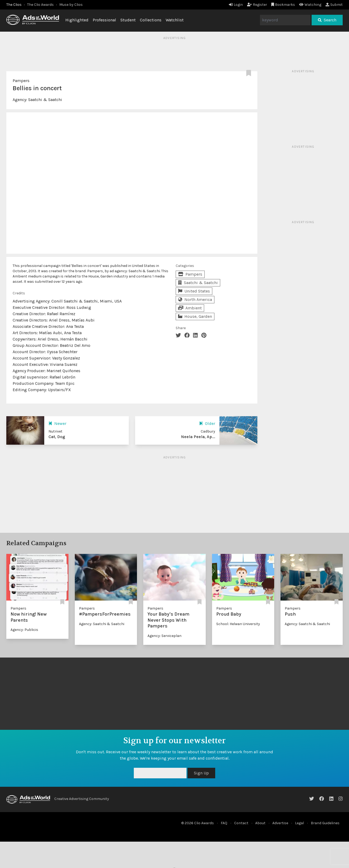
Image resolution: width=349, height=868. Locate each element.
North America (195, 299)
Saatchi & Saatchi (45, 100)
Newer (57, 423)
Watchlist (175, 20)
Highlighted (77, 20)
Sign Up (201, 773)
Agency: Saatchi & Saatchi (102, 624)
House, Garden (195, 316)
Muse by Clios (71, 5)
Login (236, 5)
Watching (310, 5)
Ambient (190, 308)
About (260, 823)
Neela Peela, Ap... (198, 437)
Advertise (280, 823)
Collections (151, 20)
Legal (299, 823)
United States (194, 291)
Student (128, 20)
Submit (334, 5)
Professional (104, 20)
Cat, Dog (57, 437)
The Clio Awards (40, 5)
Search (327, 20)
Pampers (21, 81)
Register (257, 5)
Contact (241, 823)
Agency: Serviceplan (164, 636)
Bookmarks (283, 5)
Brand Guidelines (325, 823)
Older (207, 423)
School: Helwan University (238, 624)
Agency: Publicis (24, 630)
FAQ (224, 823)
